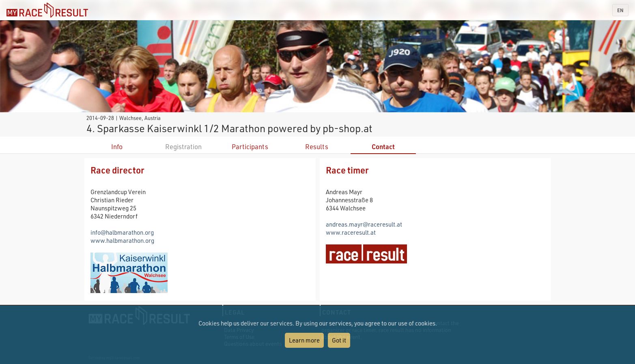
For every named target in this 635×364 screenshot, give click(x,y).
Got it (339, 340)
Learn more (304, 340)
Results (317, 147)
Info (117, 147)
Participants (250, 147)
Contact (383, 147)
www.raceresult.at (351, 232)
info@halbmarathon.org (122, 232)
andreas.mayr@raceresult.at (364, 224)
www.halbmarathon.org (122, 240)
